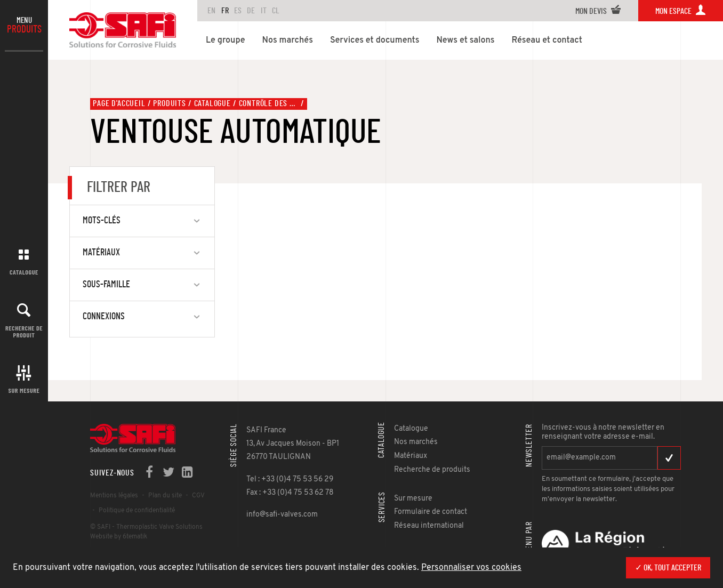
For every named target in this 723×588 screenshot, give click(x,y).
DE (251, 11)
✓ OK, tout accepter (668, 568)
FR (225, 11)
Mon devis (598, 11)
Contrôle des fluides (269, 103)
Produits (169, 103)
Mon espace (681, 11)
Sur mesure (24, 390)
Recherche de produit (24, 331)
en (211, 11)
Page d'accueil (119, 103)
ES (238, 11)
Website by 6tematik (119, 537)
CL (276, 11)
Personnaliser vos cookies (471, 568)
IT (264, 11)
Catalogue (24, 272)
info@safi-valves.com (282, 515)
